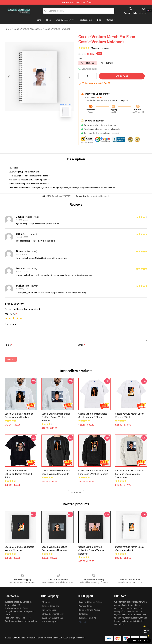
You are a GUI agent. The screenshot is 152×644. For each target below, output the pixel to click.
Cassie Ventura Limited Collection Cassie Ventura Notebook (91, 550)
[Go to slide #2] (47, 126)
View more (76, 493)
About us (46, 602)
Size (80, 58)
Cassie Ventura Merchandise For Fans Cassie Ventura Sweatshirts (129, 474)
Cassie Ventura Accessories (28, 29)
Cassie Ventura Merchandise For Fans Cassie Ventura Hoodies (56, 417)
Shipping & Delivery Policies (90, 602)
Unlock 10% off (147, 632)
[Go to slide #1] (32, 126)
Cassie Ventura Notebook (58, 29)
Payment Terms (85, 606)
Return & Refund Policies (89, 610)
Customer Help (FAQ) (88, 618)
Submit (11, 359)
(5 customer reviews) (100, 48)
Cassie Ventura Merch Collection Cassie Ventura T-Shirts (19, 474)
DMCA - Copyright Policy (53, 614)
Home (8, 29)
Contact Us (83, 614)
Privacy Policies (49, 610)
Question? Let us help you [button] (139, 641)
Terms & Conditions (51, 606)
